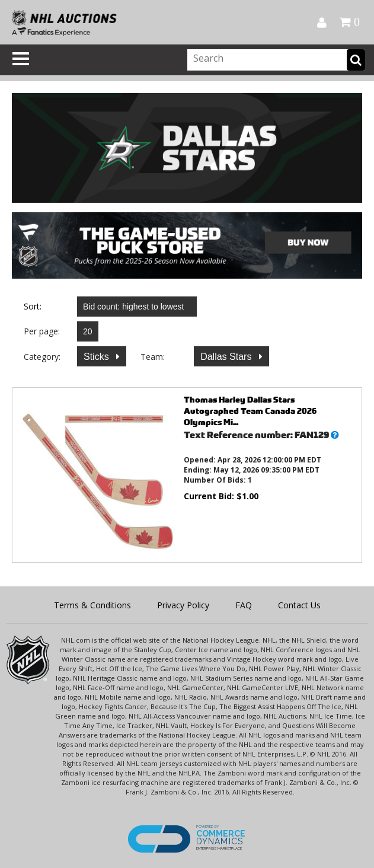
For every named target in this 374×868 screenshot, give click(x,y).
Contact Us (299, 605)
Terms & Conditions (92, 605)
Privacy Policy (183, 605)
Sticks (98, 357)
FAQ (244, 605)
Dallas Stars (227, 357)
